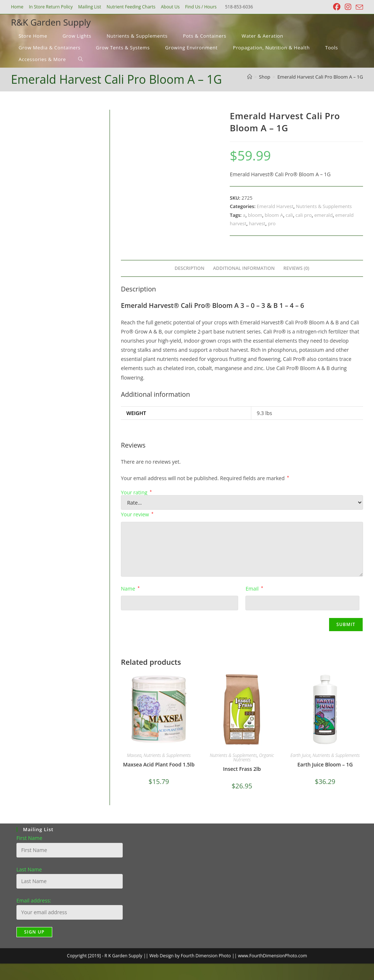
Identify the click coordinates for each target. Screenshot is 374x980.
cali (289, 215)
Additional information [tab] (244, 268)
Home (17, 7)
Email (254, 589)
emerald (323, 215)
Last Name (29, 869)
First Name (29, 838)
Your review (137, 514)
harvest (257, 223)
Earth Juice (300, 755)
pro (272, 223)
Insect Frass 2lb (242, 769)
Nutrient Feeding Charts (131, 7)
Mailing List (90, 7)
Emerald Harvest (275, 206)
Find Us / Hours (201, 7)
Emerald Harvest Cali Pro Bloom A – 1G (320, 77)
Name (130, 589)
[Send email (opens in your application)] (358, 7)
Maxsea (134, 755)
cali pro (304, 215)
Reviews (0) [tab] (296, 268)
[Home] (250, 77)
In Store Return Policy (51, 7)
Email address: (34, 900)
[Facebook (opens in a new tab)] (337, 7)
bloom (255, 215)
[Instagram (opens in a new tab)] (348, 7)
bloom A (274, 215)
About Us (170, 7)
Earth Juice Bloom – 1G (325, 764)
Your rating (136, 493)
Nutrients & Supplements (324, 206)
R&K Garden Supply (51, 22)
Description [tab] (190, 268)
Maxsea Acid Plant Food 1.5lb (159, 764)
